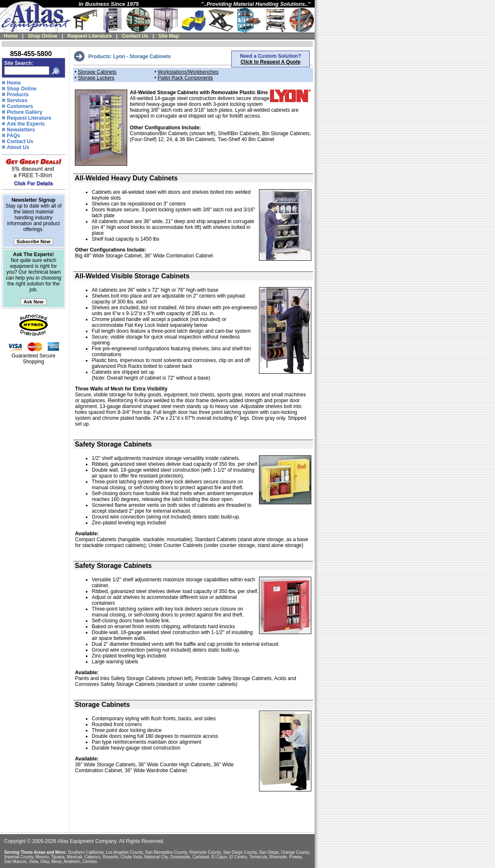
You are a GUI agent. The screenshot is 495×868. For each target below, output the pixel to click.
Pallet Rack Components (185, 78)
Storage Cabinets (97, 72)
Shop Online (42, 36)
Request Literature (90, 36)
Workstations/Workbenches (188, 72)
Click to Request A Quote (271, 62)
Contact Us (135, 36)
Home (11, 36)
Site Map (169, 36)
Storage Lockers (96, 78)
